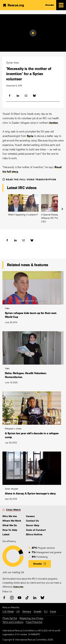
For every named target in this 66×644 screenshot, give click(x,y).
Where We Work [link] (12, 521)
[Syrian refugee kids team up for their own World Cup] (33, 299)
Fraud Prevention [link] (34, 622)
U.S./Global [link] (8, 611)
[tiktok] (27, 598)
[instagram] (12, 598)
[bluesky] (34, 96)
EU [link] (46, 611)
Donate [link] (50, 5)
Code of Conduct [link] (36, 530)
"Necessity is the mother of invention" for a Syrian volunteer (29, 74)
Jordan (54, 123)
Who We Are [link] (10, 516)
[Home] (13, 5)
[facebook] (10, 96)
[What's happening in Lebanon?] (23, 205)
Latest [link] (6, 534)
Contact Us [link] (32, 521)
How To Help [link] (10, 530)
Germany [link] (27, 611)
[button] (40, 564)
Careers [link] (30, 516)
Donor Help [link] (33, 525)
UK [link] (18, 611)
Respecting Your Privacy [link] (31, 618)
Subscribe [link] (18, 587)
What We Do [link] (10, 525)
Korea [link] (53, 611)
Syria (30, 136)
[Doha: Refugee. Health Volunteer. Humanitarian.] (33, 359)
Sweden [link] (38, 611)
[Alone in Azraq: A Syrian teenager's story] (33, 477)
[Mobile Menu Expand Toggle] (61, 5)
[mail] (26, 96)
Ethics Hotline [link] (34, 534)
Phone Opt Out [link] (10, 618)
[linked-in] (18, 96)
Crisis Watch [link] (13, 510)
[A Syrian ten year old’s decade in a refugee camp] (33, 419)
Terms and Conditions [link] (13, 622)
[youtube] (19, 598)
